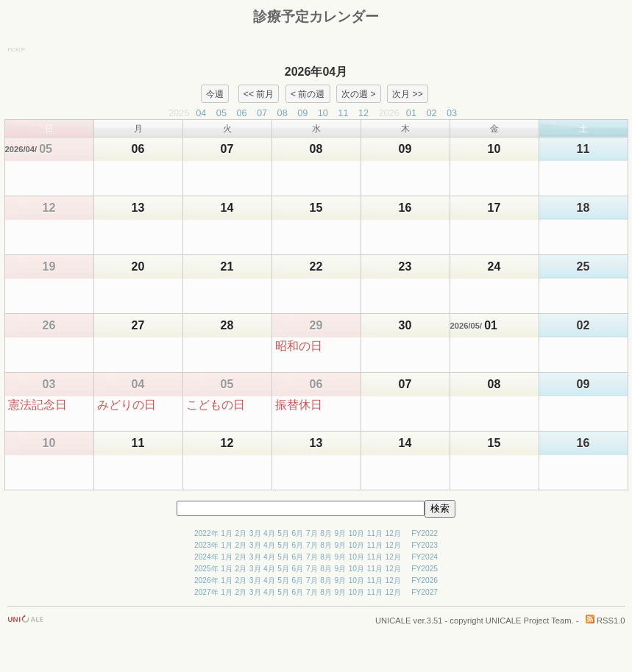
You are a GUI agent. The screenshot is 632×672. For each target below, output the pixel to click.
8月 (326, 533)
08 (283, 113)
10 (323, 113)
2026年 (206, 580)
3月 (255, 533)
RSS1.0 (606, 621)
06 (241, 113)
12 (363, 113)
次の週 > (358, 93)
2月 (241, 533)
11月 (375, 533)
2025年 (206, 569)
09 (302, 113)
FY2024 (425, 557)
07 (262, 113)
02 (431, 113)
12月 (393, 533)
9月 (340, 533)
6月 (298, 533)
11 (343, 113)
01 (411, 113)
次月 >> (408, 93)
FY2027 (425, 592)
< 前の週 (308, 93)
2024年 (206, 557)
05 (221, 113)
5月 (283, 533)
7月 (312, 533)
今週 (215, 93)
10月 (356, 533)
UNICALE (393, 621)
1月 (227, 533)
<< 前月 (259, 93)
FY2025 (425, 569)
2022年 (206, 533)
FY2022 (425, 533)
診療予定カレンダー (316, 17)
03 (452, 113)
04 (201, 113)
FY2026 (425, 580)
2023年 (206, 545)
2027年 (206, 592)
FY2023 (425, 545)
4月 (269, 533)
